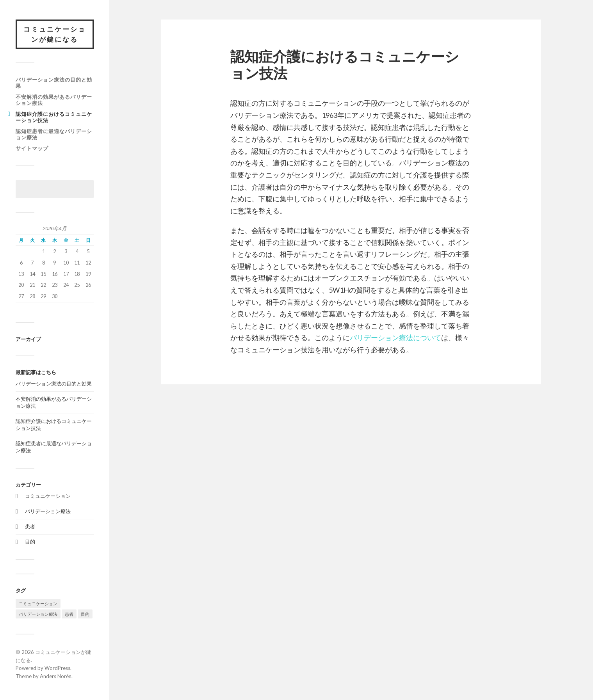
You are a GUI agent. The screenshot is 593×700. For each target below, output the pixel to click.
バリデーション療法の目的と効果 (54, 83)
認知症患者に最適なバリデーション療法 (54, 134)
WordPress (57, 668)
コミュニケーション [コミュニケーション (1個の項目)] (38, 603)
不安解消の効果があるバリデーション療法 (54, 100)
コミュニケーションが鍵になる (55, 34)
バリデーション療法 (48, 511)
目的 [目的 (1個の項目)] (85, 614)
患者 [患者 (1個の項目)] (69, 614)
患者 (30, 526)
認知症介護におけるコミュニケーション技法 (54, 117)
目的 (30, 542)
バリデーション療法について (395, 338)
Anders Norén (56, 676)
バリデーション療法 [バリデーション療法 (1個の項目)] (38, 614)
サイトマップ (32, 148)
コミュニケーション (48, 496)
